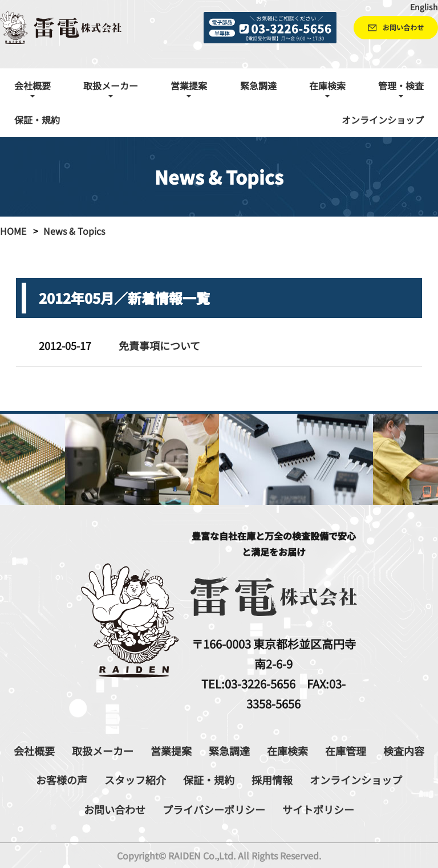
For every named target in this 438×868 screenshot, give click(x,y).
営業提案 (171, 751)
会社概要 (34, 751)
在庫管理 (346, 751)
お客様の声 (62, 780)
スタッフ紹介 (135, 780)
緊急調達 (258, 85)
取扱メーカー (103, 751)
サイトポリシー (318, 809)
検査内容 (404, 751)
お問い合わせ (115, 809)
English (424, 7)
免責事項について (159, 345)
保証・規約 (37, 120)
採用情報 (272, 780)
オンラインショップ (383, 120)
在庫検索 (287, 751)
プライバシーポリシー (214, 809)
